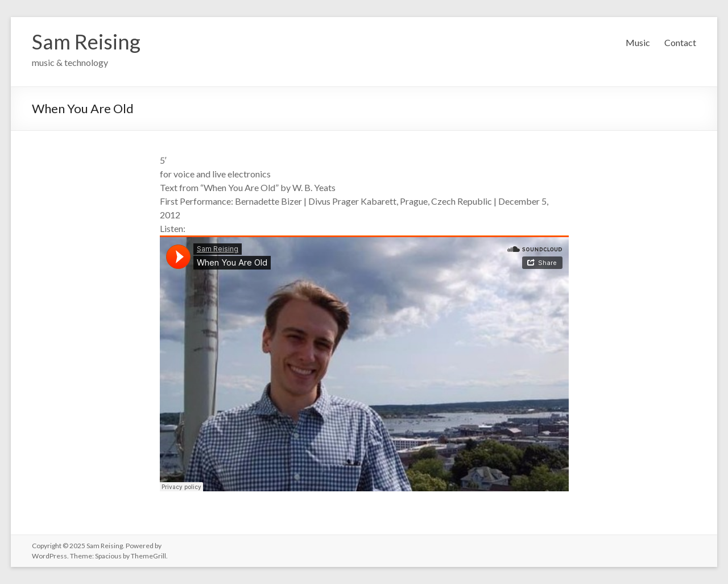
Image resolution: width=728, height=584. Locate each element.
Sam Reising (86, 42)
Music (638, 42)
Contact (680, 42)
